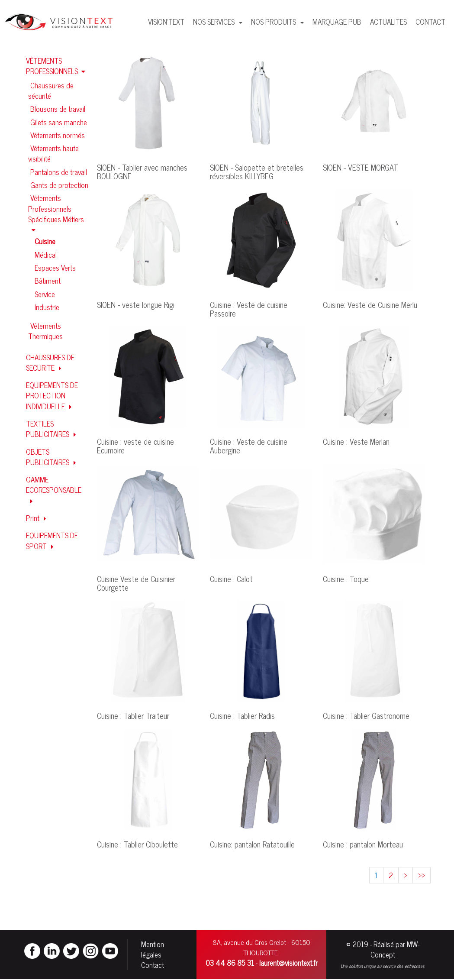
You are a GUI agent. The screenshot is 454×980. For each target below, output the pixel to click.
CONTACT (430, 22)
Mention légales (153, 950)
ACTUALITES (388, 22)
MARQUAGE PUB (337, 22)
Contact (153, 965)
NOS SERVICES (215, 22)
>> (422, 875)
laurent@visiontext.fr (288, 963)
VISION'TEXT (166, 22)
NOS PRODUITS (274, 22)
